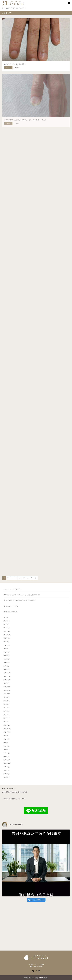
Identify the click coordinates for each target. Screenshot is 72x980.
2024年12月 (7, 673)
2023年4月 (7, 711)
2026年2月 (7, 624)
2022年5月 (7, 746)
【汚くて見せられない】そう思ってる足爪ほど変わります (20, 601)
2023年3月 (7, 715)
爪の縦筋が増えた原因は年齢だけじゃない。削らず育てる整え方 (22, 595)
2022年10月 (7, 732)
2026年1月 (7, 628)
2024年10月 (7, 680)
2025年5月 (7, 656)
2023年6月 (7, 704)
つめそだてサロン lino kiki (32, 978)
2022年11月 (7, 729)
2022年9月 (7, 736)
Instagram (39, 971)
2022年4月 (7, 750)
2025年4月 (7, 659)
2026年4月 (7, 617)
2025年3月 (7, 663)
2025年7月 (7, 649)
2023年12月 (7, 687)
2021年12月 (7, 760)
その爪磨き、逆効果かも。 (11, 612)
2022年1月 (7, 757)
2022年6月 (7, 743)
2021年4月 (7, 770)
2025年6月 (7, 652)
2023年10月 (7, 694)
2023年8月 (7, 701)
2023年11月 (7, 690)
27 (32, 578)
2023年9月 (7, 697)
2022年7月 (7, 739)
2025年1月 (7, 670)
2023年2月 (7, 718)
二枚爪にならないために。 (11, 606)
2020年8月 (7, 777)
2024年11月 (7, 676)
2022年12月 (7, 725)
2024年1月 (7, 683)
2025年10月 (7, 638)
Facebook (36, 971)
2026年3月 (7, 621)
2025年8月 (7, 645)
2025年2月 (7, 666)
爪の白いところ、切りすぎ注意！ (13, 589)
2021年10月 (7, 763)
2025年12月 (7, 631)
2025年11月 (7, 635)
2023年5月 (7, 708)
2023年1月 (7, 722)
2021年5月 (7, 767)
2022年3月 (7, 753)
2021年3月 (7, 774)
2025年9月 (7, 642)
